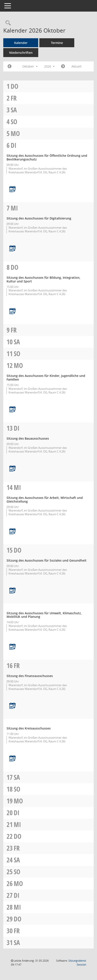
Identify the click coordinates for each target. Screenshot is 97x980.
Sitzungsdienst (77, 963)
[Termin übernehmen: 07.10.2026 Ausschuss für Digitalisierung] (12, 249)
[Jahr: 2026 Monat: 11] (63, 66)
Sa (14, 110)
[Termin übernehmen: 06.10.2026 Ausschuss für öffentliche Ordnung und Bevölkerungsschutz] (12, 189)
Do (15, 86)
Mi (14, 208)
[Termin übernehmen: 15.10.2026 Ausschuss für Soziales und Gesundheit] (12, 591)
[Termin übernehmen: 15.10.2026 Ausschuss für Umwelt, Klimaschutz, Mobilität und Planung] (12, 647)
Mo (15, 133)
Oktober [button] (30, 66)
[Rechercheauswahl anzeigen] (7, 23)
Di (14, 145)
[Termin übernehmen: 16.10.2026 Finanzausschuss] (12, 706)
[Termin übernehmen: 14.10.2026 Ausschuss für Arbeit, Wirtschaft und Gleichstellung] (12, 532)
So (14, 122)
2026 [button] (49, 66)
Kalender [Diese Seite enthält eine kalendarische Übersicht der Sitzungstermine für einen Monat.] (21, 43)
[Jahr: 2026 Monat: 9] (10, 66)
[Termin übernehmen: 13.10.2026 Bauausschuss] (12, 469)
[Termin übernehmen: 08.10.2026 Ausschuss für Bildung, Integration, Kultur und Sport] (12, 311)
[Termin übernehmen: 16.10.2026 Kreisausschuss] (12, 759)
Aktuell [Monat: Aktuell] (76, 66)
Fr (14, 98)
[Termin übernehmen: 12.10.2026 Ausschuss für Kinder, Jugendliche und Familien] (12, 410)
